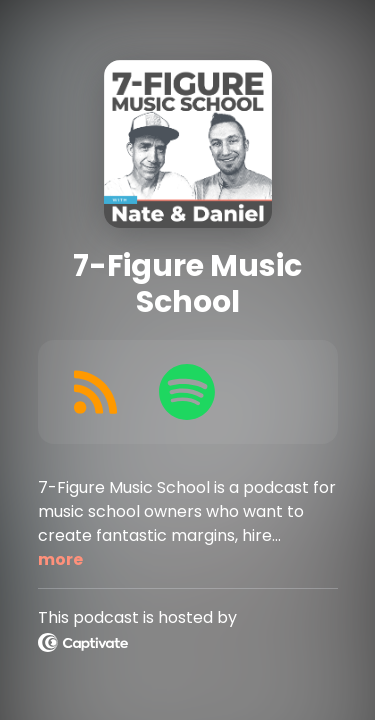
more (60, 559)
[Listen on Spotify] (187, 392)
